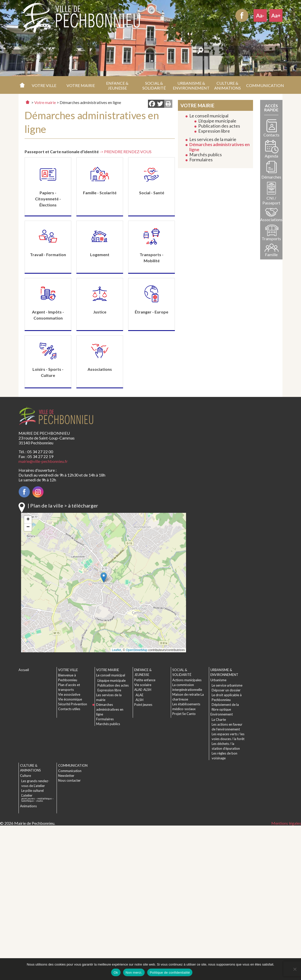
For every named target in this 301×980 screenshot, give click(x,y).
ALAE (139, 695)
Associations (271, 220)
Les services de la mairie (213, 139)
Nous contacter (69, 780)
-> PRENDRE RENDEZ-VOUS (126, 152)
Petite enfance (145, 680)
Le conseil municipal (209, 116)
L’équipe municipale (217, 121)
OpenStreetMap (137, 650)
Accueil (22, 85)
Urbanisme (218, 680)
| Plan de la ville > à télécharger (63, 505)
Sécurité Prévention (73, 704)
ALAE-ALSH (143, 690)
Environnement (222, 714)
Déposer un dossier (226, 690)
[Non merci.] (295, 969)
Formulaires (201, 160)
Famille (271, 255)
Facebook (242, 15)
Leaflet (116, 650)
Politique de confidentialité (170, 973)
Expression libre (214, 131)
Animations (28, 806)
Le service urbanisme (227, 685)
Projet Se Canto (184, 714)
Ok (116, 973)
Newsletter (66, 776)
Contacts (271, 135)
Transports (271, 239)
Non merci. (134, 973)
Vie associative (69, 694)
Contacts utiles (69, 709)
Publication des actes (219, 126)
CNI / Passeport (271, 200)
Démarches (271, 177)
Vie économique (70, 699)
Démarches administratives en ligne (220, 147)
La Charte (219, 720)
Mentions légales (286, 823)
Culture (26, 776)
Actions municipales (187, 680)
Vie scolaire (143, 685)
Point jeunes (143, 705)
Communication (70, 771)
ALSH (139, 700)
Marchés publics (206, 155)
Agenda (271, 156)
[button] (44, 85)
